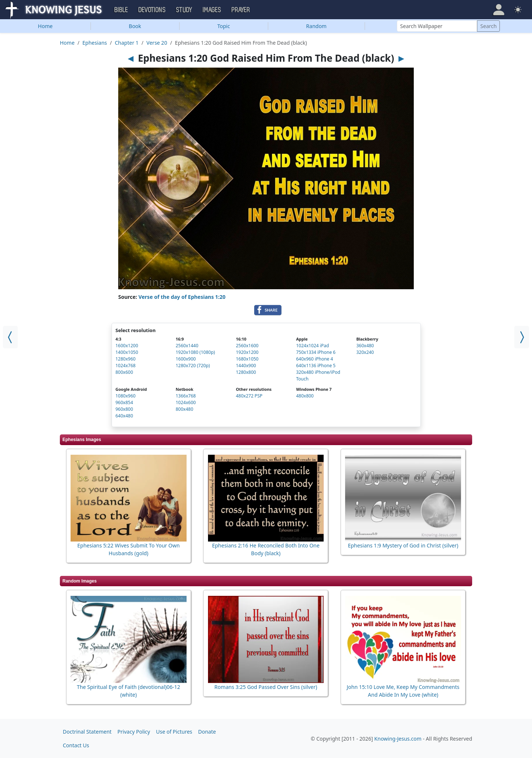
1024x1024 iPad (312, 346)
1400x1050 (127, 352)
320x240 (365, 352)
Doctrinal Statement (87, 732)
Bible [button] (121, 10)
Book (135, 26)
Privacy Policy (134, 732)
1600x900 (185, 359)
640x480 (125, 416)
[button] (499, 10)
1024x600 (185, 402)
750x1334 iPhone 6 (316, 352)
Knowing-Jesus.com (398, 739)
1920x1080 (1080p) (195, 352)
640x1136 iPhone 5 (316, 366)
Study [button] (184, 10)
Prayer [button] (241, 10)
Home (45, 26)
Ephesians (95, 43)
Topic (224, 26)
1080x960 (126, 396)
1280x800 (246, 372)
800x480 (184, 409)
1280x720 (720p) (193, 366)
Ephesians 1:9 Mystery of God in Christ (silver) (403, 545)
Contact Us (76, 745)
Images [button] (212, 10)
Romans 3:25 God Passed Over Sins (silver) (266, 687)
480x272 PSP (249, 396)
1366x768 (185, 396)
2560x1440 (187, 346)
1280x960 (126, 359)
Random (316, 26)
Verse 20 (157, 43)
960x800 (125, 409)
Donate (207, 732)
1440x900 (246, 366)
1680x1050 (247, 359)
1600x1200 (127, 346)
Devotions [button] (152, 10)
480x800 (305, 396)
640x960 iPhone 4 (314, 359)
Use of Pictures (174, 732)
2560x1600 (247, 346)
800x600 (125, 372)
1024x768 (126, 366)
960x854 (125, 402)
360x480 (365, 346)
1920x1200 (247, 352)
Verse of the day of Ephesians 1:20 (182, 297)
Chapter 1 (127, 43)
